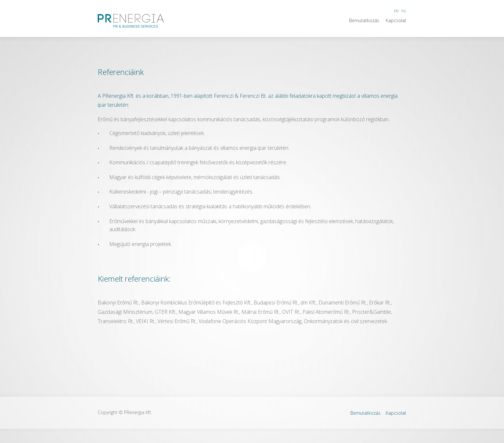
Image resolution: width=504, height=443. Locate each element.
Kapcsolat (396, 20)
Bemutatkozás (364, 20)
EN (396, 11)
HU (404, 11)
